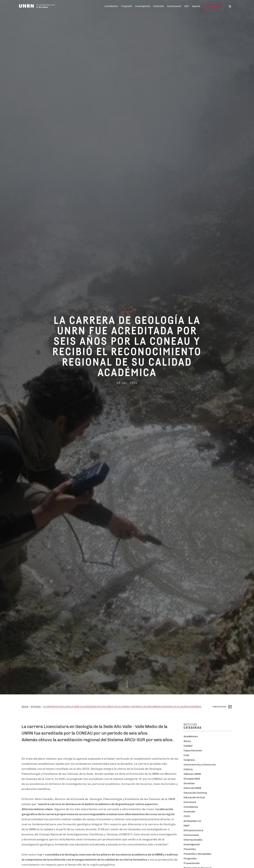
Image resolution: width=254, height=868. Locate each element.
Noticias (36, 707)
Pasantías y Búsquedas (197, 854)
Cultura (188, 769)
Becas (187, 741)
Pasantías (190, 849)
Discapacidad (192, 779)
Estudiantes (111, 6)
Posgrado (127, 6)
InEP (186, 6)
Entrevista (190, 802)
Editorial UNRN (192, 788)
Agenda (196, 6)
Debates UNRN (192, 774)
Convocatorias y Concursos (200, 765)
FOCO (187, 816)
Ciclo (186, 755)
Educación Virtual (194, 797)
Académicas (191, 736)
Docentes (189, 783)
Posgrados (190, 859)
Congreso (189, 760)
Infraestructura (193, 830)
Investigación (143, 6)
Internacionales (193, 840)
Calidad (188, 746)
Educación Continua (195, 793)
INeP (187, 826)
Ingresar (214, 6)
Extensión (159, 6)
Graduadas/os (192, 821)
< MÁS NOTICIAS (219, 707)
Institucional (174, 6)
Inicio (25, 707)
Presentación (192, 863)
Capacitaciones (193, 750)
